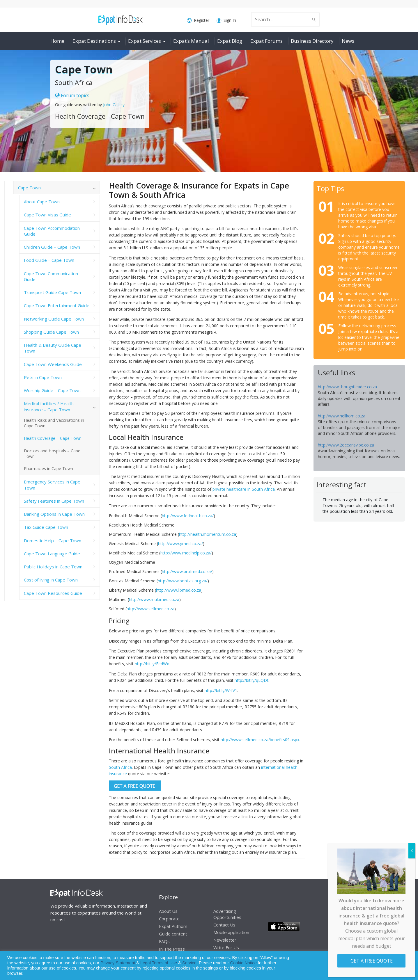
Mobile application (231, 932)
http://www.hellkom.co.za (342, 416)
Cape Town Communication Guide (51, 276)
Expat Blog (230, 41)
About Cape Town (42, 202)
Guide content (173, 934)
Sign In (226, 21)
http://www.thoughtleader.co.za (347, 387)
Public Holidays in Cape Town (53, 567)
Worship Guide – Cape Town (52, 390)
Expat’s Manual (191, 41)
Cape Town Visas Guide (47, 215)
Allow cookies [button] (372, 966)
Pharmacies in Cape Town (48, 468)
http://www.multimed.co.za (154, 599)
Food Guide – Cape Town (49, 260)
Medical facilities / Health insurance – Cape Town (49, 406)
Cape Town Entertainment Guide (57, 305)
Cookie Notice (243, 963)
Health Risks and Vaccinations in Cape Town (54, 423)
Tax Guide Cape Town (46, 527)
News (348, 41)
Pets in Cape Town (43, 377)
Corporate (169, 919)
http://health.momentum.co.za (208, 534)
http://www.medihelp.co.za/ (186, 553)
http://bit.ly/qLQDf (251, 680)
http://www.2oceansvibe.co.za (346, 445)
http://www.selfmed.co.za (150, 609)
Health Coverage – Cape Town (53, 438)
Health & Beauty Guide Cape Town (53, 348)
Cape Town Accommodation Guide (52, 231)
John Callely (114, 105)
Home (57, 41)
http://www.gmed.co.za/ (180, 544)
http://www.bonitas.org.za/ (183, 581)
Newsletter (225, 940)
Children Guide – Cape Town (52, 247)
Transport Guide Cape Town (52, 292)
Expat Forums (266, 41)
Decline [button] (398, 966)
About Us (168, 911)
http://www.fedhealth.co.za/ (188, 516)
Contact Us (224, 925)
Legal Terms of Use (159, 963)
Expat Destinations (94, 41)
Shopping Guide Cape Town (51, 332)
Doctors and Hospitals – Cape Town (52, 453)
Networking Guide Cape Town (54, 319)
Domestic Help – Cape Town (53, 540)
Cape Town (29, 188)
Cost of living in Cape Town (51, 580)
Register (198, 21)
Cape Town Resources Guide (53, 593)
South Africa (120, 767)
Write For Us (226, 947)
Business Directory (312, 41)
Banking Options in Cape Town (54, 514)
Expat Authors (173, 926)
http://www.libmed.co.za (179, 590)
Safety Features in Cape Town (54, 501)
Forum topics (72, 95)
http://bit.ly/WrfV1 (221, 690)
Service (189, 963)
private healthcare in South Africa (244, 489)
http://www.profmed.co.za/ (187, 571)
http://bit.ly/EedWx (152, 664)
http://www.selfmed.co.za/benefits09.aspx (260, 740)
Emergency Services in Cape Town (52, 485)
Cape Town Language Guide (52, 554)
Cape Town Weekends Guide (53, 364)
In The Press (172, 949)
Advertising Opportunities (227, 914)
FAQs (164, 941)
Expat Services (145, 41)
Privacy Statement (118, 963)
